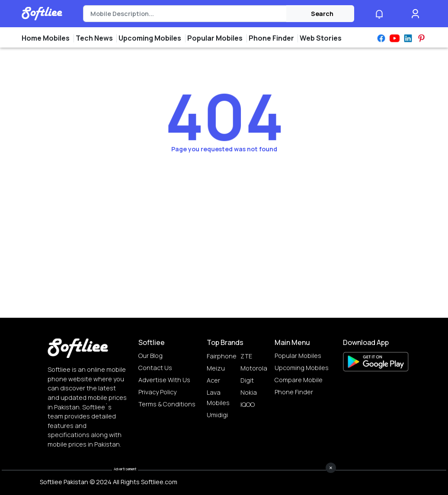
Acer (213, 380)
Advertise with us (164, 380)
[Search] (185, 14)
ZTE (246, 356)
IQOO (248, 404)
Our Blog (150, 356)
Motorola (254, 368)
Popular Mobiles (298, 356)
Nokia (249, 392)
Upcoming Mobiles (302, 368)
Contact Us (155, 368)
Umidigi (217, 415)
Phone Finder (294, 392)
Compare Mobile (299, 380)
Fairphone (222, 356)
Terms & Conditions (167, 404)
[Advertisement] (224, 476)
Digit (247, 380)
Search (322, 14)
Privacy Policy (157, 392)
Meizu (216, 368)
